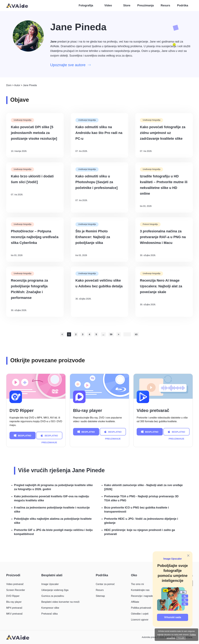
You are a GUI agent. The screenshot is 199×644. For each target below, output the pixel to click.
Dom (9, 85)
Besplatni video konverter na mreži (60, 602)
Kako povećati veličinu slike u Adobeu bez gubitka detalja (99, 283)
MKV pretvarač (14, 614)
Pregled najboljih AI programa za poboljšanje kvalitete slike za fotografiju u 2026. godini (53, 487)
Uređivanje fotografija (22, 120)
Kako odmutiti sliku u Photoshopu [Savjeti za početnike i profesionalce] (96, 182)
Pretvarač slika (50, 614)
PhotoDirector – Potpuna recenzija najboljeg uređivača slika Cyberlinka (35, 237)
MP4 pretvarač (14, 608)
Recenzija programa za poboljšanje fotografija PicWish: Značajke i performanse (29, 289)
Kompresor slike (50, 608)
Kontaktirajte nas (140, 590)
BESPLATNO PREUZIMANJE (22, 435)
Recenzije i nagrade (142, 596)
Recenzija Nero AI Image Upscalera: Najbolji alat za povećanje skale (161, 286)
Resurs (165, 5)
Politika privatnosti (141, 608)
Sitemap (100, 596)
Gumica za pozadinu (53, 596)
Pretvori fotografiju (150, 224)
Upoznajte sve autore (71, 65)
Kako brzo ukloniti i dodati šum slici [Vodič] (32, 179)
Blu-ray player (88, 410)
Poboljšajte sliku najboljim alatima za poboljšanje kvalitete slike (53, 521)
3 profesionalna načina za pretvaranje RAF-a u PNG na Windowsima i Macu (163, 237)
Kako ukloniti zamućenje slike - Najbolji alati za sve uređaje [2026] (143, 487)
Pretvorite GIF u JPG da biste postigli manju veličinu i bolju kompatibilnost (53, 532)
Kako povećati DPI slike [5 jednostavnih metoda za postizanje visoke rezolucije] (34, 133)
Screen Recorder (16, 590)
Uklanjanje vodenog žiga (55, 590)
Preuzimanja (146, 5)
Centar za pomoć (105, 584)
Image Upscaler (173, 559)
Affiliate (135, 602)
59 (111, 334)
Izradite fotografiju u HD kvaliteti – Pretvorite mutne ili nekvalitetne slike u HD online (164, 185)
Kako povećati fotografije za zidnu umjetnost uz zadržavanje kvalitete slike (163, 133)
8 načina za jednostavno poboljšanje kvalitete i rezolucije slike (52, 510)
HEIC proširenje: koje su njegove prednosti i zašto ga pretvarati (140, 532)
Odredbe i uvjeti (140, 614)
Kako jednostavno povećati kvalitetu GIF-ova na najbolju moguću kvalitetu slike (52, 498)
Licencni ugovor (140, 620)
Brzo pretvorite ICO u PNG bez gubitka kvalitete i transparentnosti (137, 510)
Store (127, 5)
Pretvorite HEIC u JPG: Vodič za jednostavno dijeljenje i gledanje (141, 521)
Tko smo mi (138, 584)
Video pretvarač (153, 410)
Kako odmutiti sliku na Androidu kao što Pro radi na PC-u (99, 133)
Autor (17, 85)
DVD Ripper (22, 410)
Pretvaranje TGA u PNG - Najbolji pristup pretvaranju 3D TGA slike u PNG (141, 498)
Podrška (183, 5)
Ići (136, 334)
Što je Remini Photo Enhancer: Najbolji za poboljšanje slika (93, 237)
